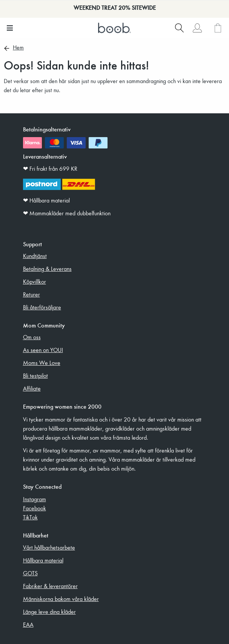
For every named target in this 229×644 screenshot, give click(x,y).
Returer (32, 294)
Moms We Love (42, 363)
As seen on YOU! (43, 350)
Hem (18, 48)
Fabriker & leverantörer (50, 586)
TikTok (30, 517)
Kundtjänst (35, 256)
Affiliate (32, 388)
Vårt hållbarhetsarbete (49, 547)
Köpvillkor (35, 281)
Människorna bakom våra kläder (61, 599)
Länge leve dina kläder (49, 612)
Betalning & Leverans (47, 269)
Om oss (32, 337)
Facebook (35, 508)
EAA (28, 624)
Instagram (35, 499)
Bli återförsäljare (42, 307)
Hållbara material (43, 560)
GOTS (30, 573)
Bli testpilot (35, 375)
